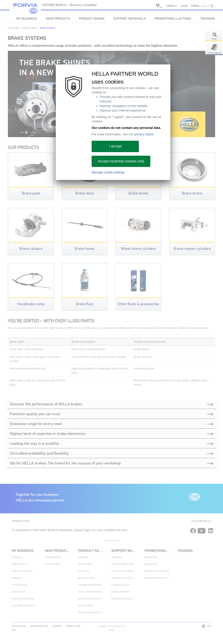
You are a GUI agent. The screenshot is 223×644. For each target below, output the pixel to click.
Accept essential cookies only (121, 161)
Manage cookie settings (108, 172)
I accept (115, 146)
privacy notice (144, 134)
